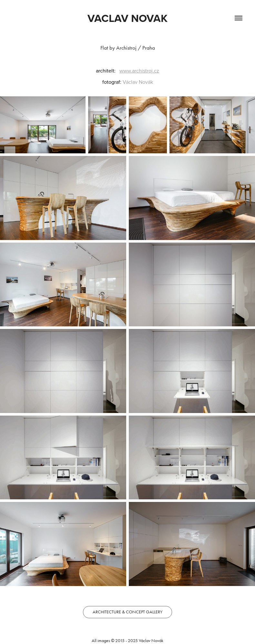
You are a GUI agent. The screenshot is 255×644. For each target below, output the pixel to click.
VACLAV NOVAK (127, 18)
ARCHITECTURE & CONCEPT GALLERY (127, 612)
